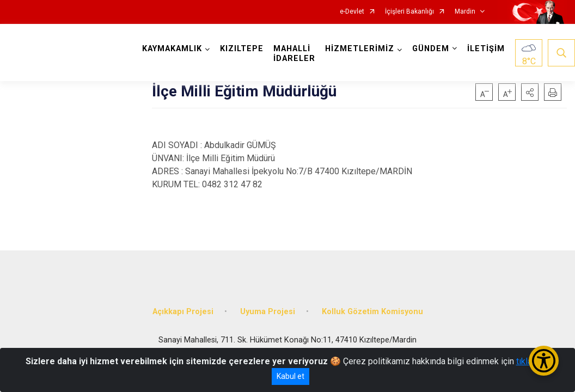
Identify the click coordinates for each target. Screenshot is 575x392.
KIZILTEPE (242, 49)
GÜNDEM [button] (431, 49)
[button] (530, 92)
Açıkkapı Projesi (183, 312)
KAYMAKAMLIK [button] (172, 49)
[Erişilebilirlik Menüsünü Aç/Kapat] (544, 361)
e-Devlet (352, 12)
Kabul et (290, 376)
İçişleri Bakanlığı (409, 12)
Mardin (465, 12)
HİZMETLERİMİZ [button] (360, 49)
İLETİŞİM (486, 49)
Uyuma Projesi (268, 312)
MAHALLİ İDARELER (294, 54)
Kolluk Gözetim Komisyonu (372, 312)
